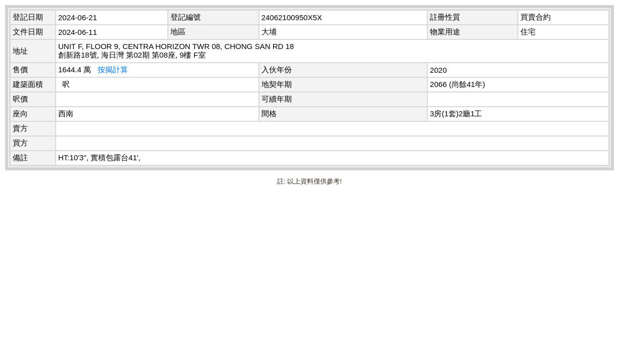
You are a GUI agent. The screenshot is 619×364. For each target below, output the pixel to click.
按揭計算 (113, 70)
